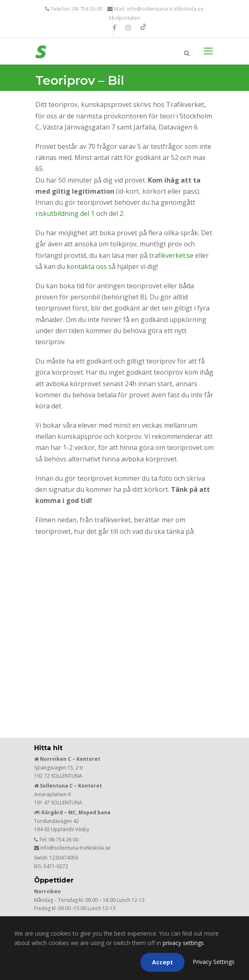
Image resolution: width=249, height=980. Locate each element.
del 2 (116, 213)
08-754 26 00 (63, 840)
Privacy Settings (214, 962)
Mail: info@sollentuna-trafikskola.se (158, 9)
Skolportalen (124, 18)
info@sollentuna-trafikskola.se (75, 848)
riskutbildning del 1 (65, 213)
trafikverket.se (171, 255)
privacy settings (183, 943)
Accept (163, 962)
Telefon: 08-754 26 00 (76, 9)
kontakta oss (87, 266)
